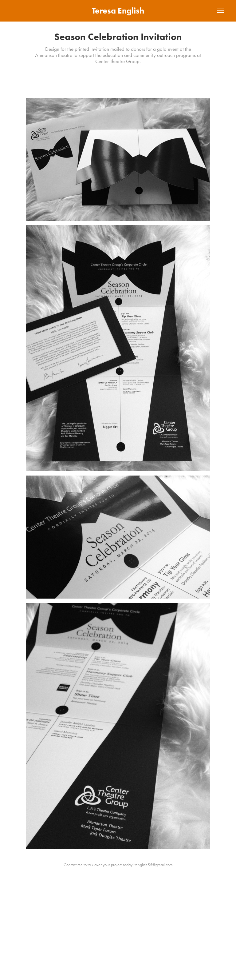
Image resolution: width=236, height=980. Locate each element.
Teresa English (118, 11)
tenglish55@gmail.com (154, 865)
